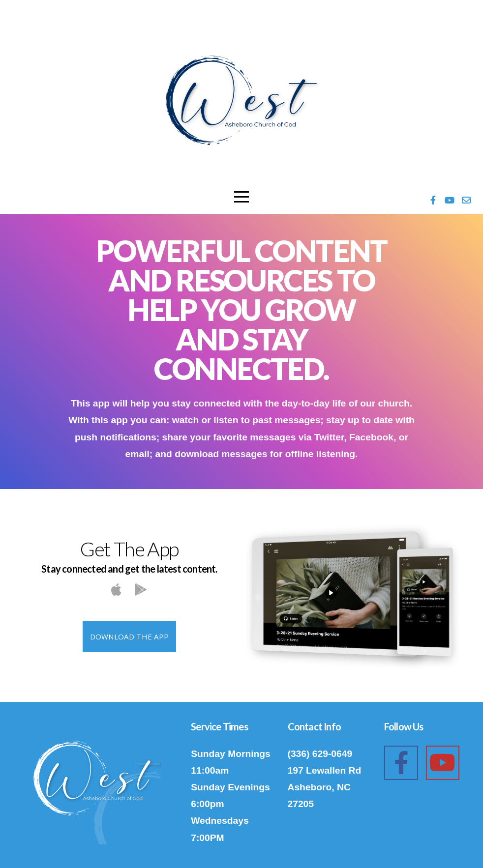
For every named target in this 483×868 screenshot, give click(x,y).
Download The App (130, 637)
